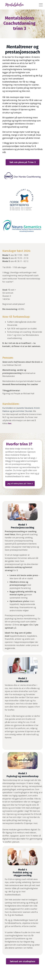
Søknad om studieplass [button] (22, 961)
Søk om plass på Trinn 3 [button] (22, 162)
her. (10, 423)
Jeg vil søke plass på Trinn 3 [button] (20, 483)
